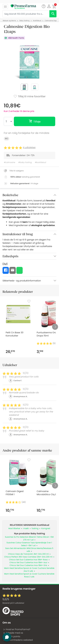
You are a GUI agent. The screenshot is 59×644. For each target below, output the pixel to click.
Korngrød (46, 529)
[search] (53, 14)
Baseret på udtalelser (13, 603)
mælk (26, 529)
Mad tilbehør (14, 529)
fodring (35, 529)
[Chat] (44, 6)
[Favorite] (29, 301)
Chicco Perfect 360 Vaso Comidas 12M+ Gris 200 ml (28, 557)
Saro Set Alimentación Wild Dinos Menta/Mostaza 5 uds (29, 550)
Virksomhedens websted (18, 640)
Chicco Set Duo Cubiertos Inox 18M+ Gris (28, 565)
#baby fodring (25, 162)
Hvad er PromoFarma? (17, 629)
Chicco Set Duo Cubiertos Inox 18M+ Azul (28, 563)
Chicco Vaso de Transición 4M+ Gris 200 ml (28, 554)
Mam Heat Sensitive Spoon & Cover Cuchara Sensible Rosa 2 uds (29, 575)
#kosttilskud (40, 162)
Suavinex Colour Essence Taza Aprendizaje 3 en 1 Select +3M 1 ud (29, 544)
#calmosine (9, 162)
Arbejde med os (13, 633)
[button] (49, 6)
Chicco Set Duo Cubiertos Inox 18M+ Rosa (28, 560)
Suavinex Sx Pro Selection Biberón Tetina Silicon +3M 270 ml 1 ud (29, 538)
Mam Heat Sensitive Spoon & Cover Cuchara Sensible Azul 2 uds (29, 570)
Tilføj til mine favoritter (29, 97)
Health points (12, 636)
